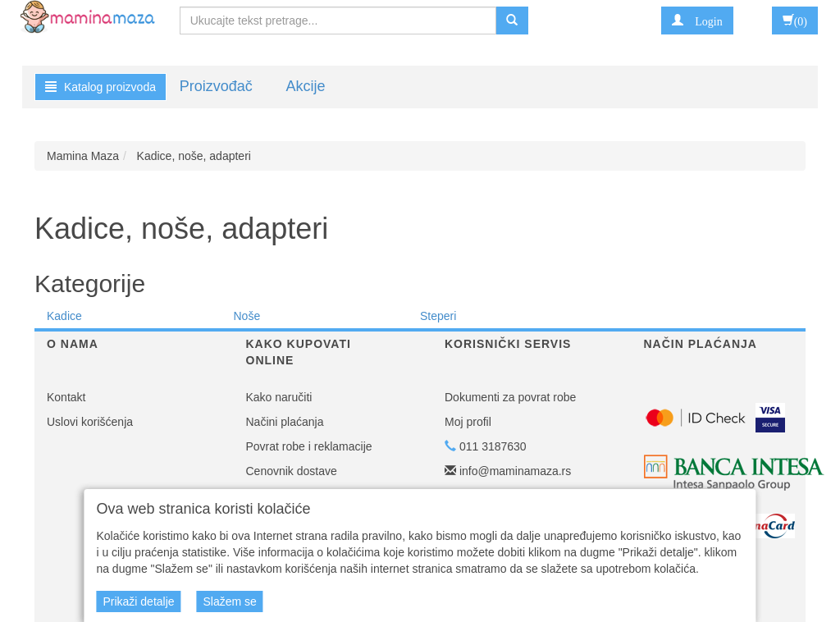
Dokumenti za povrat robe (510, 397)
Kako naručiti (279, 397)
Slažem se (229, 601)
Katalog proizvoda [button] (100, 87)
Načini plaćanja (285, 422)
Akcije (305, 86)
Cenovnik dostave (292, 471)
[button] (697, 21)
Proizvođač (216, 86)
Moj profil (468, 422)
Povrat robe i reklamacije (309, 446)
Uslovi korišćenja (90, 422)
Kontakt (66, 397)
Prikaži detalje (138, 601)
